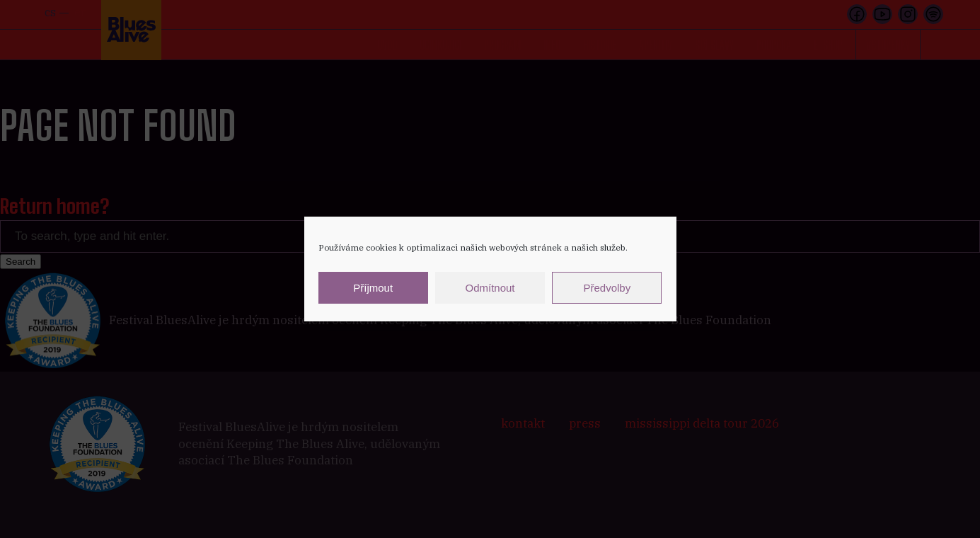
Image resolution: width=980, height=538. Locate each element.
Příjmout (373, 288)
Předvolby (607, 288)
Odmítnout (490, 288)
